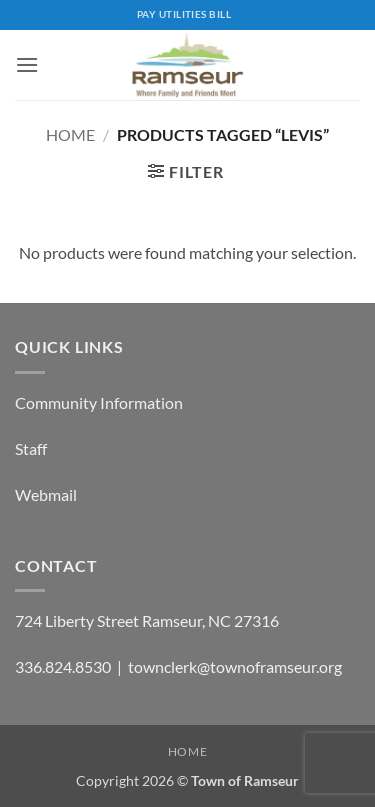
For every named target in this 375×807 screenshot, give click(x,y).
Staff (31, 448)
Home (70, 134)
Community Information (99, 402)
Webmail (46, 494)
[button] (27, 64)
